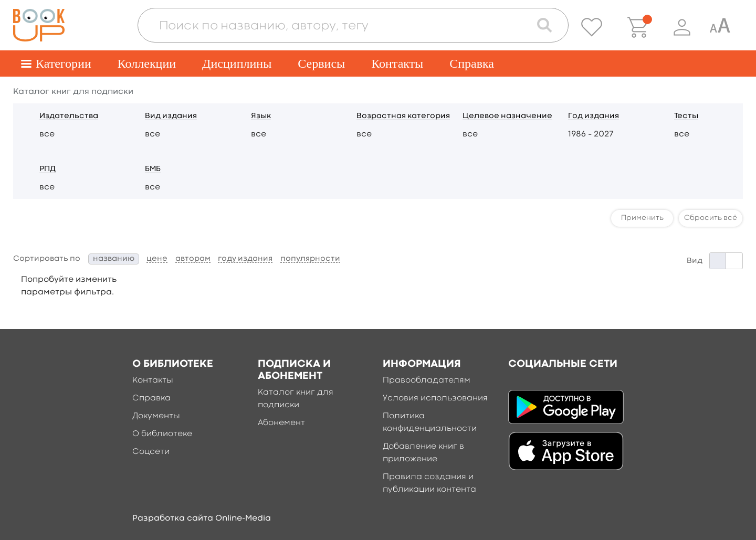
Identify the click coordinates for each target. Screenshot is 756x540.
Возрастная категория (403, 116)
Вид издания (171, 116)
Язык (261, 116)
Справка (472, 63)
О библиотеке (162, 434)
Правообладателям (427, 380)
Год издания (594, 116)
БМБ (153, 169)
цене (157, 259)
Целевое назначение (507, 116)
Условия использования (435, 398)
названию (114, 259)
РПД (48, 169)
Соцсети (151, 452)
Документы (156, 416)
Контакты (397, 63)
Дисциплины (237, 63)
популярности (310, 259)
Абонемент (281, 423)
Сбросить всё (711, 218)
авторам (193, 259)
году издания (245, 259)
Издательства (69, 116)
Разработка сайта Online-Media (202, 518)
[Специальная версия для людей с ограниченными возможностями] (720, 27)
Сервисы (321, 63)
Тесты (686, 116)
